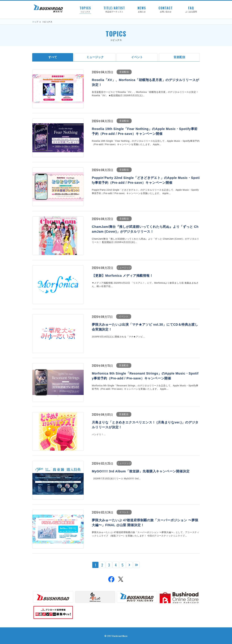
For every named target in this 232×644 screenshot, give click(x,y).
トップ (35, 22)
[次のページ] (129, 565)
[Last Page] (136, 565)
